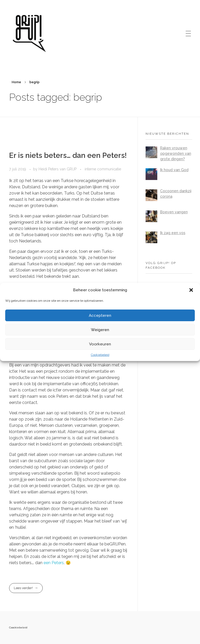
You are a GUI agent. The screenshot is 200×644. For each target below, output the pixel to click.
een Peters (54, 563)
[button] (192, 290)
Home (16, 82)
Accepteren (100, 315)
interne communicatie (103, 169)
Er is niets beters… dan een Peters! (68, 155)
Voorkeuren (100, 344)
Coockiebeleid (18, 627)
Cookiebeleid (100, 355)
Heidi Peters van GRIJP (58, 169)
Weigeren (100, 330)
